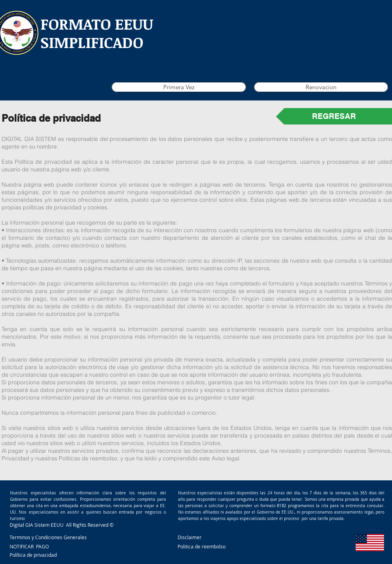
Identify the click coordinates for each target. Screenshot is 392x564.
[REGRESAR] (334, 116)
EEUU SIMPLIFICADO (97, 33)
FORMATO (76, 24)
